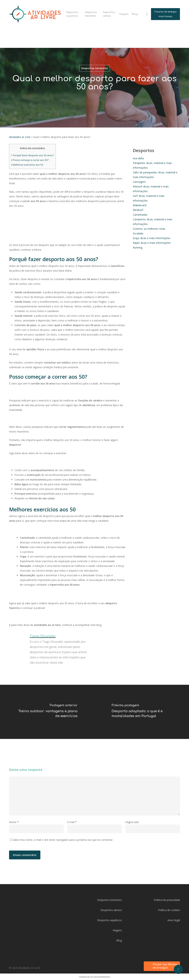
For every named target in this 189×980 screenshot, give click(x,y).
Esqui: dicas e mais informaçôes (152, 238)
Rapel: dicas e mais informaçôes (152, 243)
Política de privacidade (167, 900)
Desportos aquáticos (110, 920)
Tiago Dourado (43, 636)
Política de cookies (169, 910)
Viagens (117, 930)
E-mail (72, 822)
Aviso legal (174, 920)
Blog (119, 940)
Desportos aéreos (111, 910)
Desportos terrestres (110, 900)
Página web (132, 822)
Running (138, 247)
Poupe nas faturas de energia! (165, 966)
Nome (14, 822)
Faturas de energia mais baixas (165, 14)
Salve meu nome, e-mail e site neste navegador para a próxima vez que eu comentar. (63, 840)
